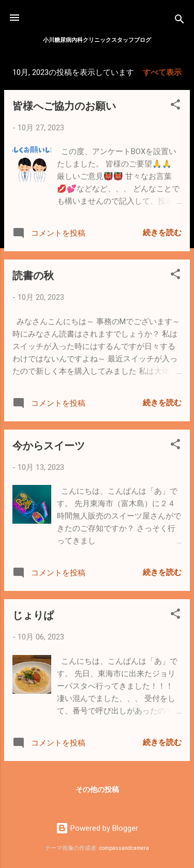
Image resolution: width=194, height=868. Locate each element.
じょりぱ (33, 614)
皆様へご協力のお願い (64, 105)
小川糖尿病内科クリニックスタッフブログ (97, 40)
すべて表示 (162, 72)
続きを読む (162, 233)
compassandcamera (124, 848)
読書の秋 (33, 275)
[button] (175, 106)
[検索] (180, 21)
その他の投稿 (97, 789)
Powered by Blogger (97, 828)
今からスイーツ (49, 445)
